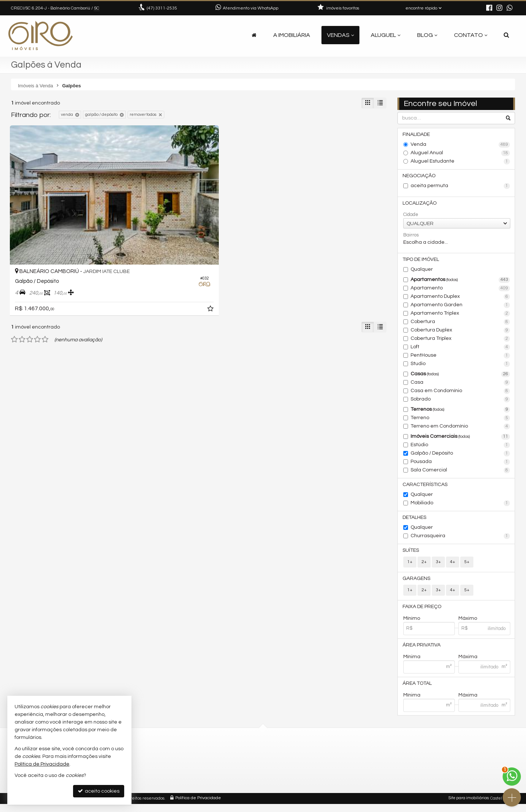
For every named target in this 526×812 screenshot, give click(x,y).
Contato (471, 35)
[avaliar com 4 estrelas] (37, 281)
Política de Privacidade (198, 806)
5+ (467, 567)
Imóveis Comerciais (460, 440)
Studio (460, 367)
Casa (460, 386)
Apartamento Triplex (460, 316)
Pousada (460, 465)
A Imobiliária (292, 35)
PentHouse (460, 358)
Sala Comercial (460, 473)
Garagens (417, 584)
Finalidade (417, 135)
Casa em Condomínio (460, 394)
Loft (460, 350)
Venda (460, 145)
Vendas (340, 35)
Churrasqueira (460, 540)
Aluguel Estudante (460, 162)
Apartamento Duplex (460, 300)
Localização (420, 205)
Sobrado (460, 402)
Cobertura (460, 325)
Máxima (468, 664)
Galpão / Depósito (460, 456)
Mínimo (412, 625)
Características (426, 488)
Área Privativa (422, 652)
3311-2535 (162, 8)
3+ (438, 567)
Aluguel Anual (460, 154)
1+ (410, 567)
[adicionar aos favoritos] (124, 252)
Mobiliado (460, 507)
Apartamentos (460, 283)
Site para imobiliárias (469, 806)
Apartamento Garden (460, 308)
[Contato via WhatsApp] (512, 777)
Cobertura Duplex (460, 333)
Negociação (420, 177)
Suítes (411, 555)
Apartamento (460, 291)
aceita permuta (460, 187)
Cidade (411, 217)
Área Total (418, 691)
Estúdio (460, 448)
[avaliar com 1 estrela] (14, 281)
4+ (453, 567)
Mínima (412, 664)
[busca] (506, 35)
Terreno (460, 421)
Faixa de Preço (423, 613)
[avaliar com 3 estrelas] (30, 281)
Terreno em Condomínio (460, 429)
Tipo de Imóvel (422, 262)
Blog (427, 35)
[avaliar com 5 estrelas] (45, 281)
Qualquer (422, 272)
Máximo (468, 625)
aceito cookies (99, 791)
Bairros (411, 237)
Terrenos (460, 413)
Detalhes (415, 521)
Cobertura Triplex (460, 342)
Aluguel (386, 35)
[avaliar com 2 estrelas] (22, 281)
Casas (460, 377)
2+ (424, 567)
